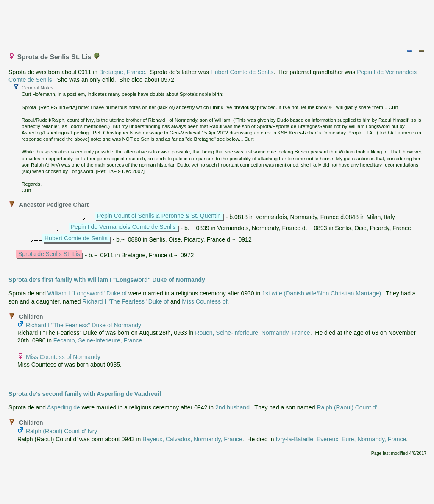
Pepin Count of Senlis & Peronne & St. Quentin (159, 216)
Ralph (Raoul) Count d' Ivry (61, 431)
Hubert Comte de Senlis (242, 72)
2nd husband (232, 407)
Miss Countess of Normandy (63, 357)
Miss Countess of (204, 301)
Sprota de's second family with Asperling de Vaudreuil (85, 394)
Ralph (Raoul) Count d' (347, 407)
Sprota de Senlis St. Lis (49, 254)
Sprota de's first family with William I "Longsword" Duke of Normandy (107, 280)
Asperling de (64, 407)
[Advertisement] (217, 22)
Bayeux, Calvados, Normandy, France (192, 439)
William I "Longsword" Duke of (87, 293)
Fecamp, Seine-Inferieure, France (98, 340)
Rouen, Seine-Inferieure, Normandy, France (252, 333)
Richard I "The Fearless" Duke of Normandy (83, 325)
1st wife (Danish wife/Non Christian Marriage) (321, 293)
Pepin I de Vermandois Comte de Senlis (123, 227)
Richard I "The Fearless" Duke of (125, 301)
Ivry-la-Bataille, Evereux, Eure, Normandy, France (341, 439)
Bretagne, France (122, 72)
